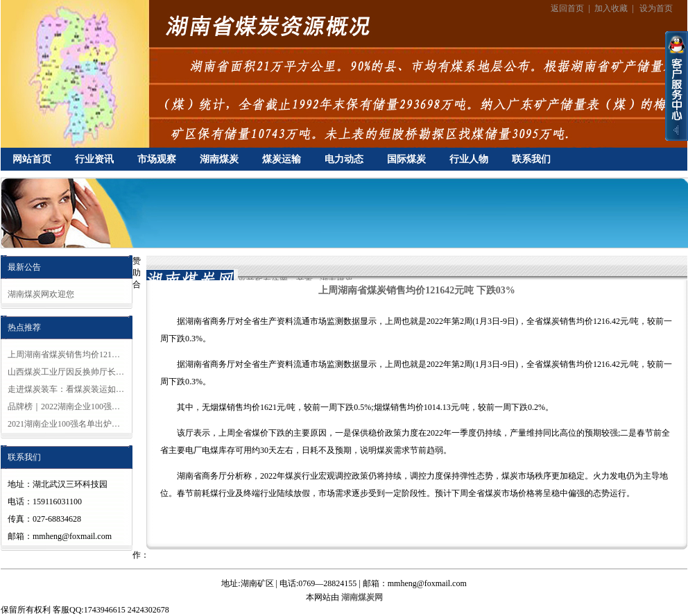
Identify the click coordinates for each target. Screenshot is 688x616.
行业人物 (469, 159)
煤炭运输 (282, 159)
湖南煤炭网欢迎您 (41, 294)
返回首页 (567, 8)
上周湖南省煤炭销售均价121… (64, 354)
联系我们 (531, 159)
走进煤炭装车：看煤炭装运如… (66, 389)
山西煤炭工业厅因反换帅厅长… (66, 372)
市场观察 (157, 159)
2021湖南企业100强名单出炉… (64, 424)
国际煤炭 (406, 159)
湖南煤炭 (219, 159)
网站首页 (32, 159)
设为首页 (656, 8)
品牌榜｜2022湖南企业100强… (64, 407)
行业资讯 (94, 159)
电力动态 (344, 159)
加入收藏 (611, 8)
